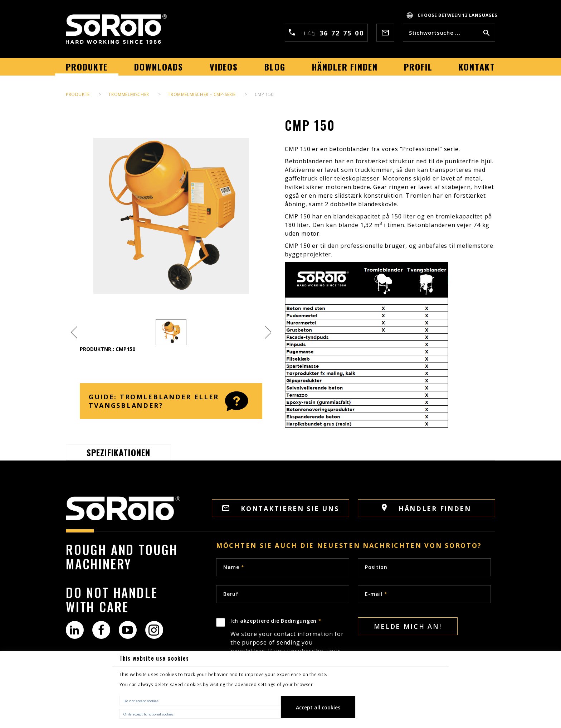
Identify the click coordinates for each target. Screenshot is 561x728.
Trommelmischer (129, 94)
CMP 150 (264, 94)
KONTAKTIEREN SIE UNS (281, 508)
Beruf (231, 594)
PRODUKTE (78, 94)
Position (376, 567)
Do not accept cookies (141, 701)
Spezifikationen (119, 452)
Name (234, 567)
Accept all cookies (318, 707)
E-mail (376, 594)
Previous (74, 332)
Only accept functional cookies (148, 714)
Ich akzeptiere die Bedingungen (290, 649)
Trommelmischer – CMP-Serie (202, 94)
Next (268, 332)
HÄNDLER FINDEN (426, 508)
